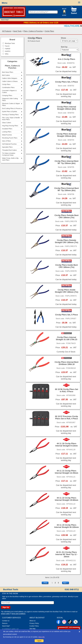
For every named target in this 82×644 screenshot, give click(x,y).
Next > (65, 583)
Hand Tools (17, 31)
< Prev (45, 583)
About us (32, 621)
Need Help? (5, 20)
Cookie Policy (34, 626)
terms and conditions (19, 614)
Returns (5, 623)
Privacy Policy (34, 623)
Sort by (64, 47)
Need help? (6, 626)
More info (41, 637)
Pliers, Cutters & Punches (33, 31)
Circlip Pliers (49, 31)
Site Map (32, 629)
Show (63, 38)
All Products (7, 31)
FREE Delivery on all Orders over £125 (41, 23)
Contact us (6, 621)
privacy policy (5, 614)
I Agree (39, 641)
